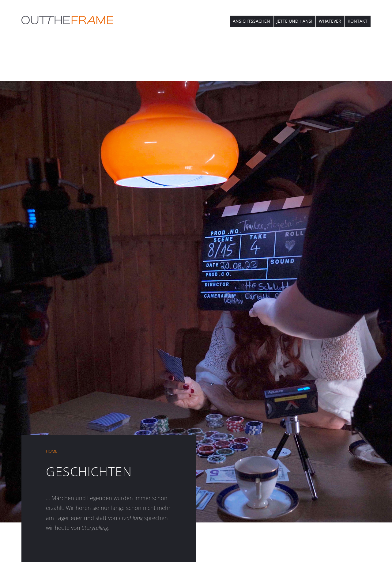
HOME (52, 451)
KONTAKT (358, 21)
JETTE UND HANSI (294, 21)
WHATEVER (330, 21)
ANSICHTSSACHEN (251, 21)
